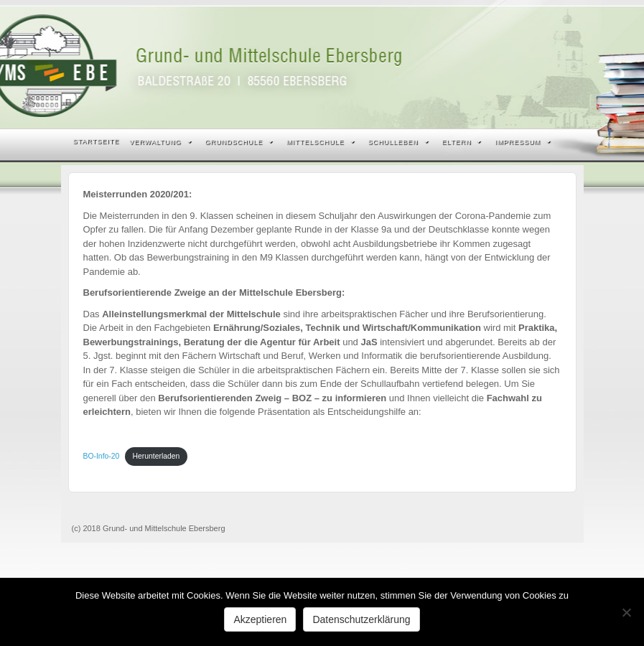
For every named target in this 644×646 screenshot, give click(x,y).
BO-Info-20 (102, 456)
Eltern (462, 142)
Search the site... (564, 142)
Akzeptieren (260, 619)
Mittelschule (321, 142)
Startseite (97, 141)
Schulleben (398, 142)
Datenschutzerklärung (361, 619)
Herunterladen (157, 456)
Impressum (523, 142)
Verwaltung (160, 142)
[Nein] (626, 612)
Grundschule (239, 142)
